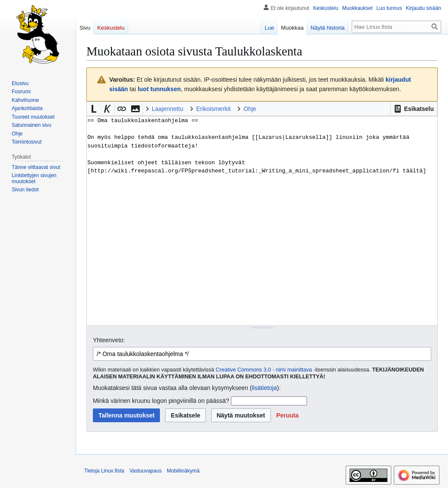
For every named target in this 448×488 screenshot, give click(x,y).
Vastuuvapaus (146, 471)
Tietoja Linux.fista (104, 471)
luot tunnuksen (159, 89)
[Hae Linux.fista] (396, 27)
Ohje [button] (250, 109)
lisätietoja (264, 388)
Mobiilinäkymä (183, 471)
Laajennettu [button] (167, 109)
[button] (414, 109)
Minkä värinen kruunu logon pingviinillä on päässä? (161, 401)
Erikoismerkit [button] (213, 109)
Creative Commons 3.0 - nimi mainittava (264, 370)
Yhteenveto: (109, 340)
